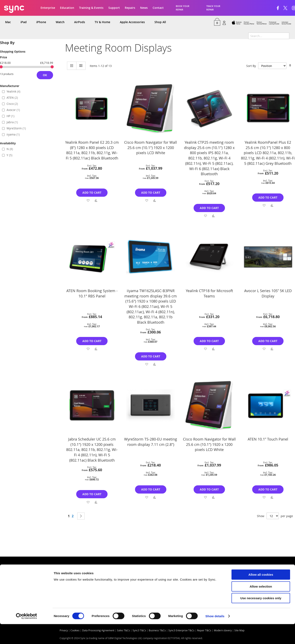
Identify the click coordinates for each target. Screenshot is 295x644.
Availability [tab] (8, 143)
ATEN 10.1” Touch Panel (268, 439)
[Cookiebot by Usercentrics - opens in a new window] (27, 636)
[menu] (147, 22)
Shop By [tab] (7, 43)
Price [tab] (3, 57)
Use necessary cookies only (261, 618)
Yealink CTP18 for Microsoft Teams (209, 293)
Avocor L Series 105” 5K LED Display (268, 293)
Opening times (146, 576)
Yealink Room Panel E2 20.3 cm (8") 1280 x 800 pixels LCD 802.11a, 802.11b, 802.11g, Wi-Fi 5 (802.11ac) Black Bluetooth (92, 150)
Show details (215, 636)
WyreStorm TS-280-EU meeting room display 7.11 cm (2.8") (151, 442)
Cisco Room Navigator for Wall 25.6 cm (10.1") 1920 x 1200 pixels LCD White (151, 147)
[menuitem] (8, 22)
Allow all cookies (261, 594)
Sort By (251, 66)
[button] (88, 200)
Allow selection (261, 606)
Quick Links (14, 576)
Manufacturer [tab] (10, 86)
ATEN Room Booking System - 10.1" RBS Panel (92, 293)
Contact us (70, 576)
